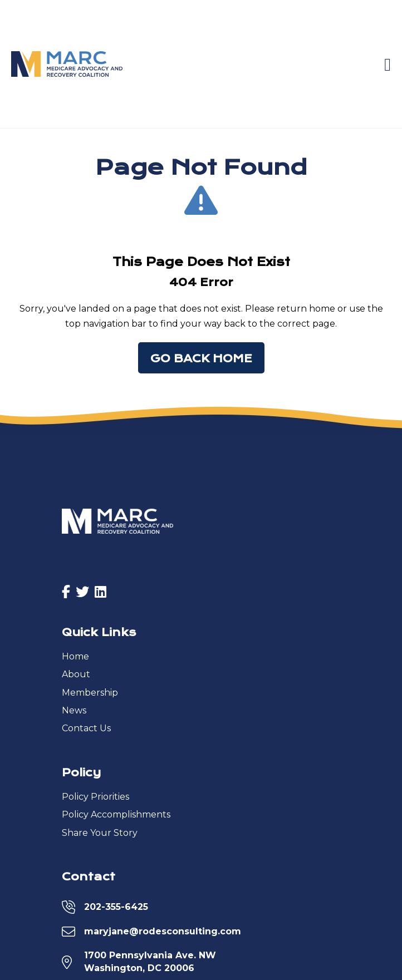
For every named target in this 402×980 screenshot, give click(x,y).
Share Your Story (100, 833)
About (76, 674)
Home (75, 656)
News (74, 710)
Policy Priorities (95, 797)
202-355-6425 (116, 907)
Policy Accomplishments (116, 814)
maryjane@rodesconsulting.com (163, 931)
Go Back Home (201, 359)
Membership (90, 693)
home (322, 309)
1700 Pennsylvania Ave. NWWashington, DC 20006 (150, 961)
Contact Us (86, 728)
